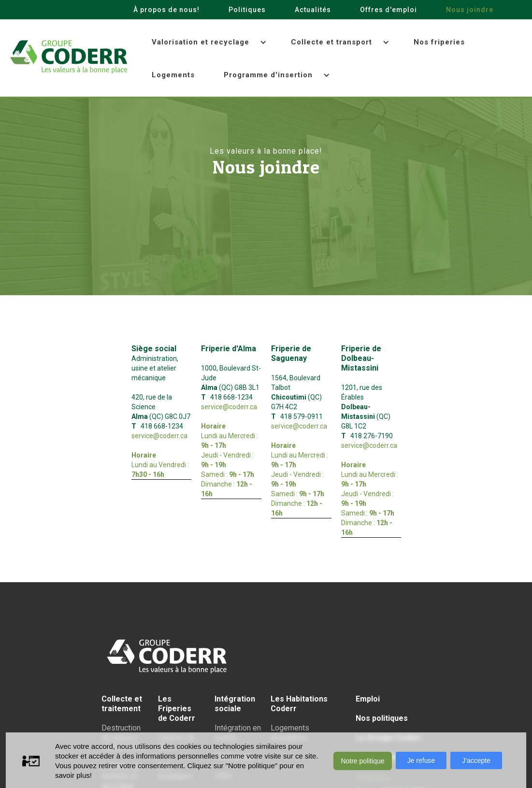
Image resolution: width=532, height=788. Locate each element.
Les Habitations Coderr (299, 704)
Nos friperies (439, 42)
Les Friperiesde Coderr (177, 709)
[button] (207, 42)
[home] (69, 57)
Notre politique (362, 761)
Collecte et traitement (122, 704)
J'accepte (476, 760)
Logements (173, 75)
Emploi (368, 699)
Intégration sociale (235, 704)
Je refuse (421, 760)
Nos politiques (382, 718)
